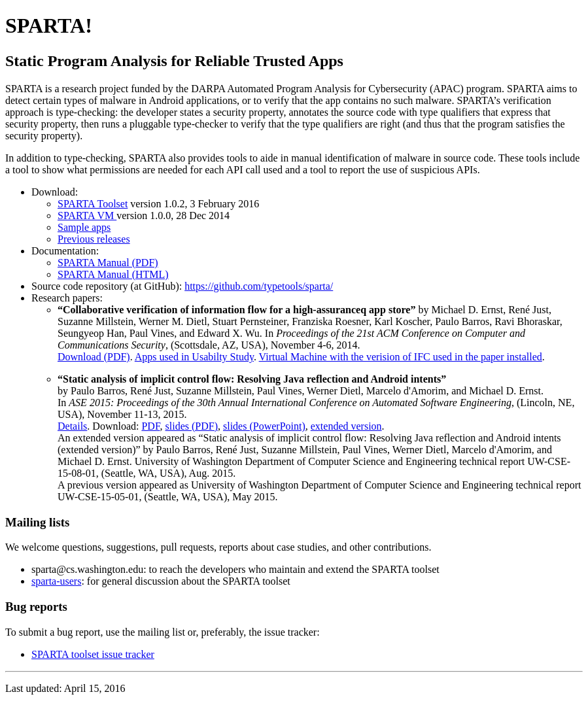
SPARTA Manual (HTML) (113, 274)
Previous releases (94, 239)
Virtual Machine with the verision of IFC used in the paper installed (401, 357)
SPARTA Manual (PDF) (108, 263)
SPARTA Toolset (93, 204)
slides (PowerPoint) (264, 426)
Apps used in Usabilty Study (194, 357)
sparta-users (56, 581)
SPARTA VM (87, 215)
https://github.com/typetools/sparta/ (259, 286)
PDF (150, 426)
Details (72, 426)
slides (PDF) (192, 426)
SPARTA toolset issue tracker (93, 654)
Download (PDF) (94, 357)
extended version (346, 426)
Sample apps (84, 227)
